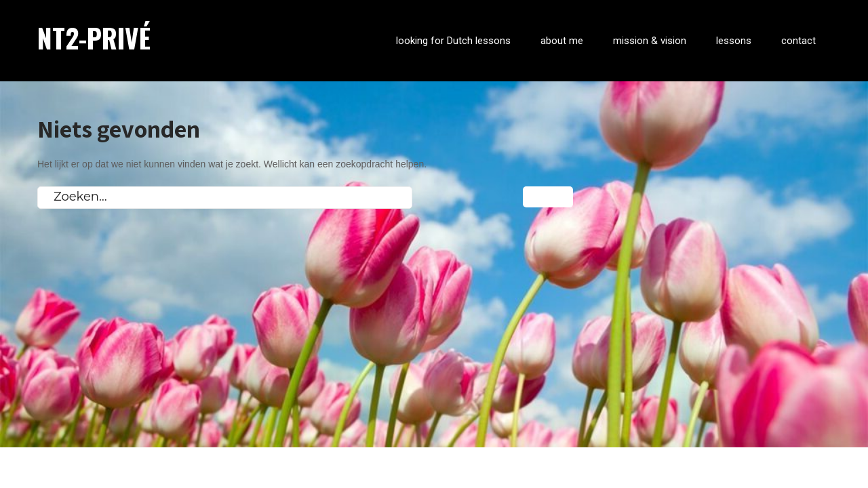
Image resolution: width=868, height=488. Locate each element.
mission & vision (650, 41)
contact (798, 41)
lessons (734, 41)
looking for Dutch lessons (453, 41)
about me (562, 41)
